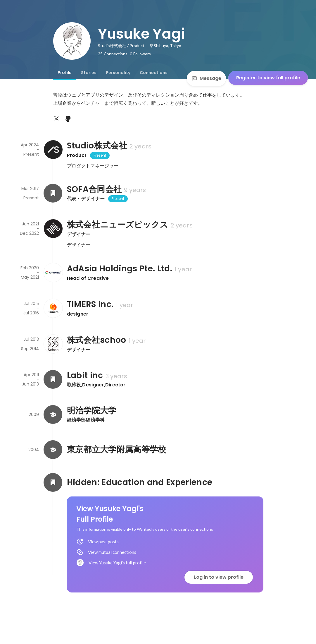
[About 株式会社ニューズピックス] (53, 229)
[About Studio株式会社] (53, 150)
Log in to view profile (219, 577)
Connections (154, 73)
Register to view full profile (268, 78)
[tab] (65, 73)
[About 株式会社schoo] (53, 344)
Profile (65, 73)
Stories (89, 73)
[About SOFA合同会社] (53, 193)
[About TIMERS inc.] (53, 308)
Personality (118, 73)
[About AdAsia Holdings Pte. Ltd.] (53, 273)
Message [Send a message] (206, 78)
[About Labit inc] (53, 379)
